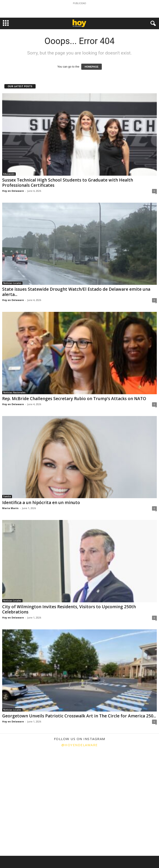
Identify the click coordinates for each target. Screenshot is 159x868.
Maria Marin (10, 508)
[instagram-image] (27, 776)
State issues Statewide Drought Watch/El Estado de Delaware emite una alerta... (76, 292)
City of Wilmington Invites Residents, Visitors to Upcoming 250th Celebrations (69, 609)
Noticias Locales (12, 283)
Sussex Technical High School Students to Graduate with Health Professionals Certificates (68, 183)
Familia (7, 496)
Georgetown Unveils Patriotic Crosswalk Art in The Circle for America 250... (79, 716)
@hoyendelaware (80, 745)
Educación (9, 174)
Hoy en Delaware (13, 191)
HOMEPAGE (91, 67)
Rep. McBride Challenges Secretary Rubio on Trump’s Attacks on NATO (74, 399)
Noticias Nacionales (14, 392)
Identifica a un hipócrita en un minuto (41, 503)
